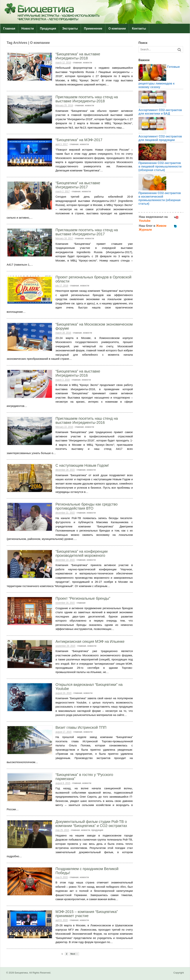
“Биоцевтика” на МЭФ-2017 (79, 140)
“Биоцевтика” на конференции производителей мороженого (82, 553)
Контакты (139, 29)
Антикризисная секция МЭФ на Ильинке (90, 641)
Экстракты (70, 29)
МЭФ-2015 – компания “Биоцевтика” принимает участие (87, 914)
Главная (9, 29)
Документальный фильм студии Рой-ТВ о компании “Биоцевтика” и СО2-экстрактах (91, 824)
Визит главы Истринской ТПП (81, 727)
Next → (74, 954)
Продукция (48, 29)
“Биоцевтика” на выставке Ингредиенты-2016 (78, 373)
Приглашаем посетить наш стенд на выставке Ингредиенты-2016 (87, 420)
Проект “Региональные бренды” (83, 598)
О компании (117, 29)
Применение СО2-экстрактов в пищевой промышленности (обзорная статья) (160, 166)
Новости (28, 29)
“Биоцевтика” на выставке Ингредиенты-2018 (78, 56)
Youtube (145, 221)
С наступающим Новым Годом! (82, 465)
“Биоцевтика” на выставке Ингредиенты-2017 (78, 185)
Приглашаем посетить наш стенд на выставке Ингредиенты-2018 (87, 99)
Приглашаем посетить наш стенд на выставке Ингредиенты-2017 (87, 232)
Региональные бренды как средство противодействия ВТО (87, 506)
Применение (93, 29)
